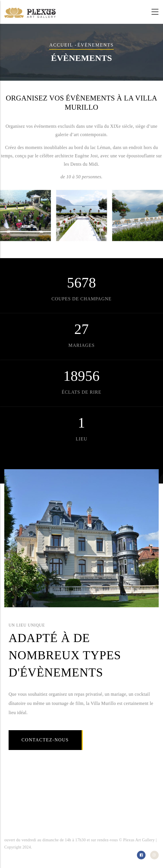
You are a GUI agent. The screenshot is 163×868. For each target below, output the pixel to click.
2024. (27, 847)
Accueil (61, 45)
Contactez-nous (45, 740)
